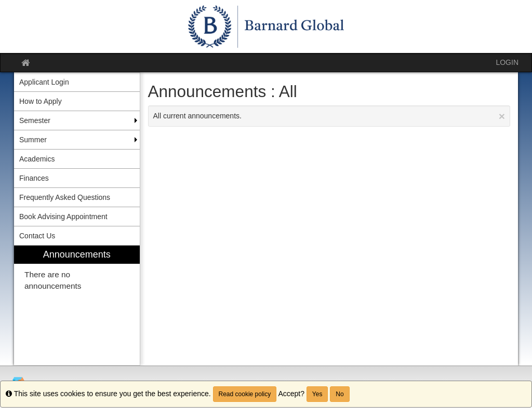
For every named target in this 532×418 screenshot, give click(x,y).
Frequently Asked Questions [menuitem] (65, 197)
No (340, 394)
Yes (317, 394)
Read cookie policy (245, 394)
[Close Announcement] (502, 116)
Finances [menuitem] (34, 178)
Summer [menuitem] (33, 140)
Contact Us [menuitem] (37, 236)
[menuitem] (77, 306)
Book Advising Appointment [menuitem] (63, 217)
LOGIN (507, 62)
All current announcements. (329, 116)
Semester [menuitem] (35, 120)
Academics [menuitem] (37, 159)
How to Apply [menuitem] (41, 101)
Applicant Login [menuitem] (44, 82)
